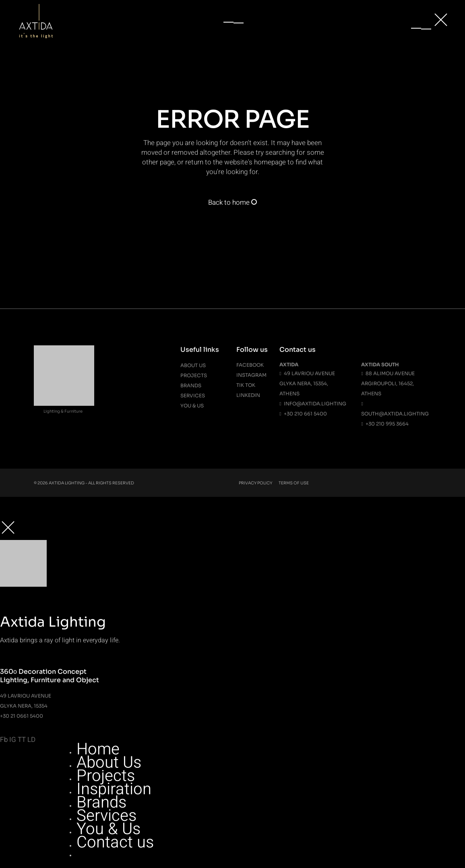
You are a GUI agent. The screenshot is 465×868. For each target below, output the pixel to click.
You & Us (192, 406)
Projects (194, 375)
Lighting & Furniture (63, 411)
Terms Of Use (294, 483)
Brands (191, 385)
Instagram (251, 375)
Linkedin (248, 395)
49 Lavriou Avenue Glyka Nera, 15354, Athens (307, 383)
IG (13, 740)
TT (22, 740)
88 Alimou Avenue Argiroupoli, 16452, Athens (388, 383)
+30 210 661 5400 (303, 414)
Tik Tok (246, 385)
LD (31, 740)
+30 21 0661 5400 (22, 716)
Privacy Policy (255, 483)
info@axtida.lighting (313, 404)
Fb (4, 740)
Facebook (250, 365)
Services (193, 396)
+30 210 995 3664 (385, 424)
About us (193, 365)
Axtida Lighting (67, 483)
